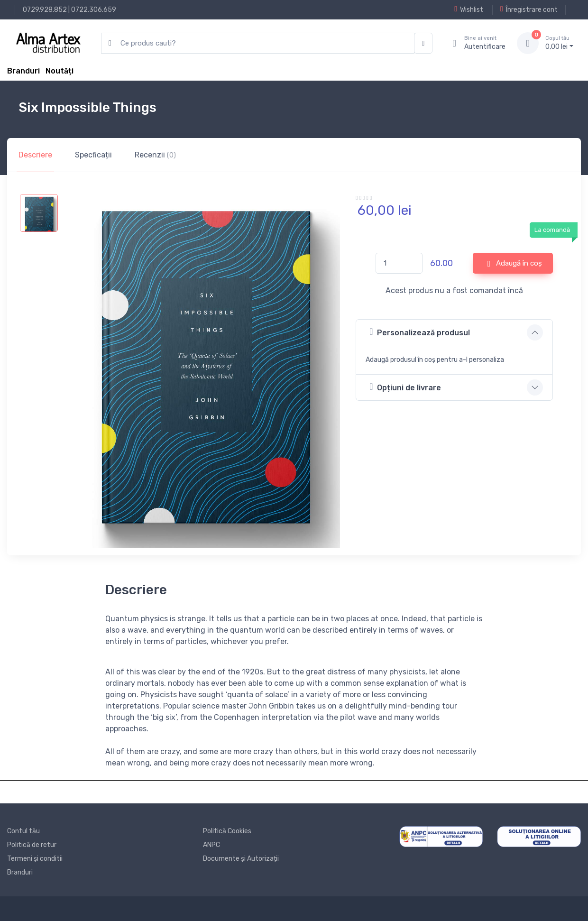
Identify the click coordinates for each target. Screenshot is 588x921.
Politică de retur (32, 845)
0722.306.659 (94, 10)
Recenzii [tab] (155, 155)
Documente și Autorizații (241, 859)
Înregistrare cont (529, 9)
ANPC (211, 845)
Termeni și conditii (35, 859)
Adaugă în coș (515, 264)
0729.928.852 (45, 10)
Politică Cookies (227, 831)
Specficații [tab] (93, 155)
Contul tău (23, 831)
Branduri (23, 71)
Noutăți (60, 71)
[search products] (258, 43)
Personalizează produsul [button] (419, 332)
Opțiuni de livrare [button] (405, 387)
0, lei (559, 43)
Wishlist (469, 9)
